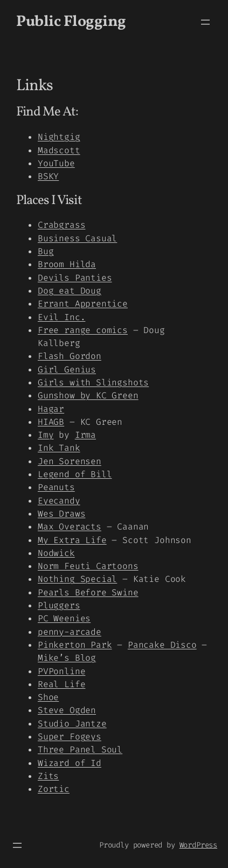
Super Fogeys (70, 737)
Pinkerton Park (75, 645)
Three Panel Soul (80, 750)
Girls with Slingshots (93, 382)
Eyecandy (59, 501)
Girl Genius (67, 369)
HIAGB (51, 422)
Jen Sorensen (70, 461)
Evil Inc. (61, 317)
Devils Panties (75, 278)
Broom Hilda (67, 264)
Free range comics (83, 330)
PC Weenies (64, 618)
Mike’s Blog (67, 658)
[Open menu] (205, 22)
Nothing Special (77, 579)
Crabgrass (61, 225)
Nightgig (59, 137)
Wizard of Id (70, 763)
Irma (85, 435)
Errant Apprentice (83, 304)
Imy (46, 435)
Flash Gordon (70, 356)
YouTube (56, 163)
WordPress (198, 845)
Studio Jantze (72, 724)
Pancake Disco (162, 645)
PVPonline (61, 671)
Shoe (48, 697)
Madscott (59, 150)
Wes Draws (61, 514)
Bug (46, 251)
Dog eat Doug (70, 291)
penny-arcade (70, 632)
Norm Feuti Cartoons (88, 566)
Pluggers (59, 605)
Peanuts (56, 487)
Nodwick (56, 553)
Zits (48, 776)
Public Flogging (71, 22)
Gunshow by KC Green (88, 395)
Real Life (61, 684)
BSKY (48, 176)
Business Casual (77, 238)
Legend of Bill (75, 474)
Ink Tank (59, 448)
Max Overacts (70, 527)
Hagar (51, 409)
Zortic (54, 789)
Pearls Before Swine (88, 592)
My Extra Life (72, 540)
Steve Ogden (67, 710)
